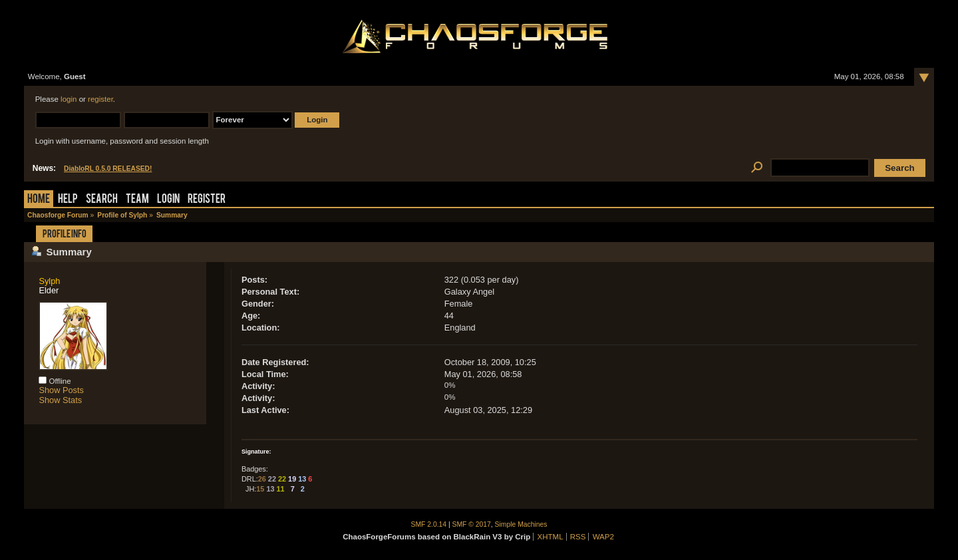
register (100, 99)
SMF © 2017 (472, 524)
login (69, 99)
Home (39, 200)
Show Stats (60, 400)
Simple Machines (521, 524)
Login (168, 200)
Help (68, 200)
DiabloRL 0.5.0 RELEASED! (108, 169)
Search (102, 200)
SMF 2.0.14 (429, 524)
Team (137, 200)
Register (207, 200)
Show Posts (61, 390)
